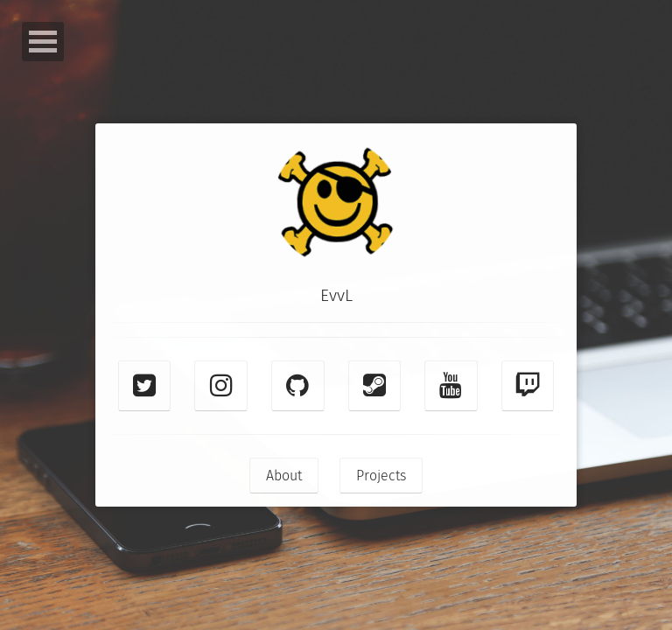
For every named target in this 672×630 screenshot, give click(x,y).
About (284, 476)
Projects (381, 476)
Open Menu (43, 42)
